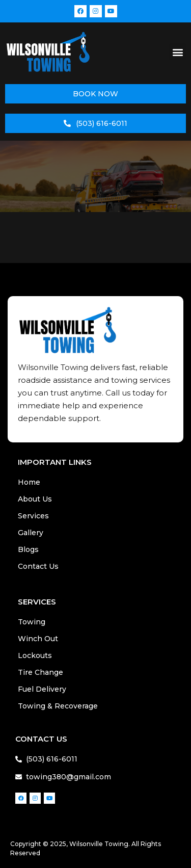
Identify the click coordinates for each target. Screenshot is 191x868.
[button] (178, 52)
